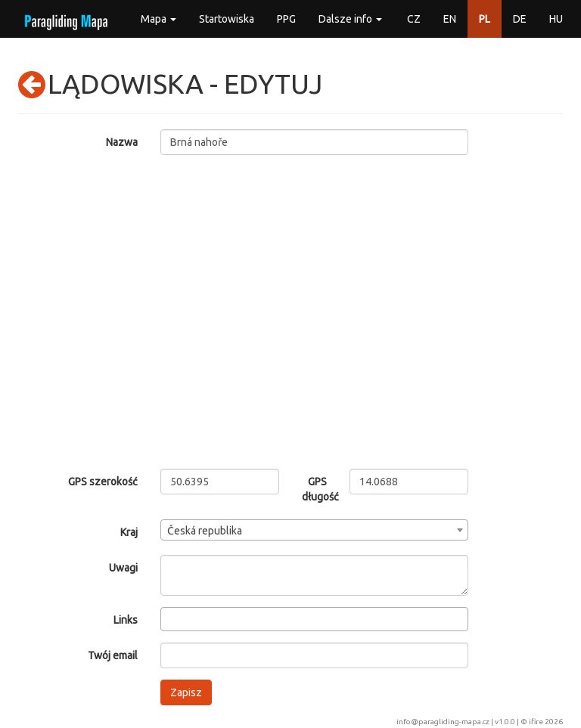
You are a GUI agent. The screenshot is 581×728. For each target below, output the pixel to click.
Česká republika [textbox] (205, 531)
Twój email (113, 655)
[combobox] (315, 530)
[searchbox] (169, 618)
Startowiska (227, 19)
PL (485, 19)
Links (126, 620)
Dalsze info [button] (350, 19)
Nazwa (122, 142)
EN (450, 19)
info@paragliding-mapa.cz (443, 722)
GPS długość (314, 489)
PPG (286, 19)
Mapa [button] (158, 19)
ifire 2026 (546, 722)
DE (520, 19)
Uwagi (123, 568)
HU (556, 19)
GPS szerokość (103, 482)
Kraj (129, 532)
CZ (414, 19)
